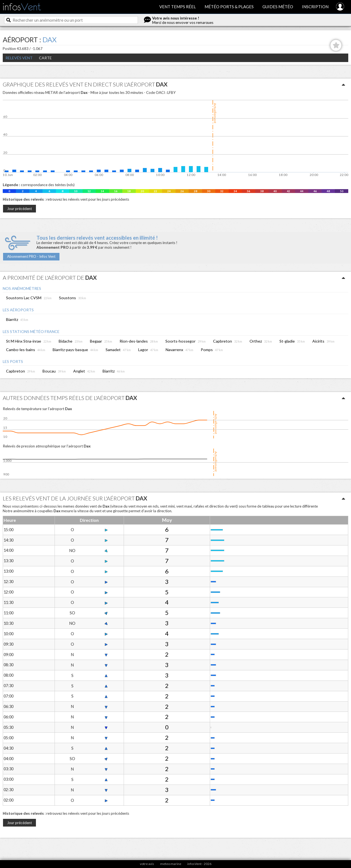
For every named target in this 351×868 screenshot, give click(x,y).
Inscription (315, 7)
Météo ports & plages (229, 7)
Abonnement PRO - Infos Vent (31, 256)
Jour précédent (19, 209)
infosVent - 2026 (199, 864)
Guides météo (278, 7)
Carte (45, 58)
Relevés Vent (19, 58)
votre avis (147, 864)
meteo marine (171, 864)
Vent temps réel (178, 7)
